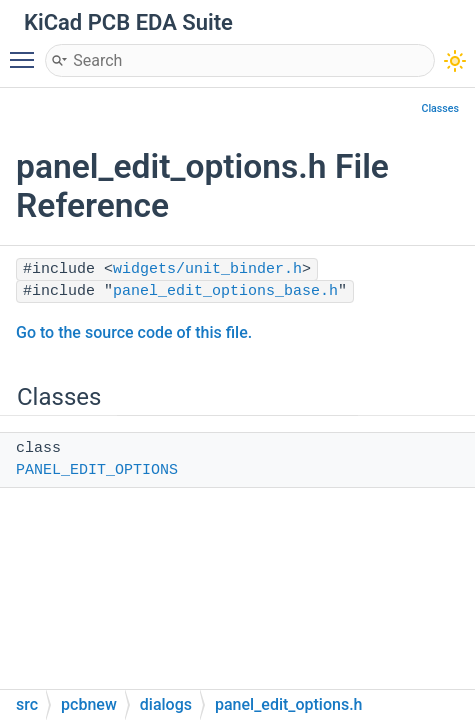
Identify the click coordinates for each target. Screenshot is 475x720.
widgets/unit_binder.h (207, 269)
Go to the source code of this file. (134, 332)
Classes (440, 108)
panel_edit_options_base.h (225, 291)
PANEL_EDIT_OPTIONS (97, 470)
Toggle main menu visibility (27, 51)
